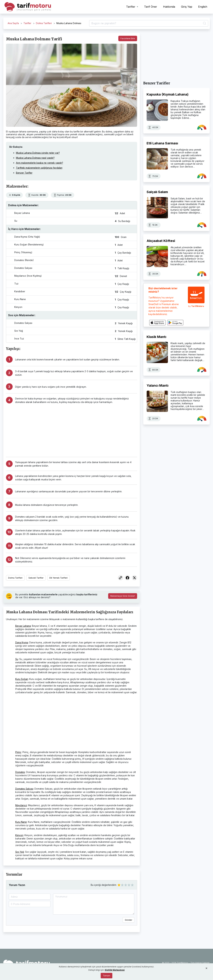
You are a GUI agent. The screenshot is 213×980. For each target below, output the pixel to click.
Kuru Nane (21, 822)
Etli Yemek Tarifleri (58, 578)
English (203, 7)
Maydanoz (21, 805)
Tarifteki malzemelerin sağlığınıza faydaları (39, 168)
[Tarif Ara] (149, 23)
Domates (20, 772)
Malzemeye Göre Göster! (123, 596)
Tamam (106, 976)
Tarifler (27, 23)
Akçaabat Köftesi (161, 241)
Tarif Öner (151, 7)
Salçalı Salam (157, 192)
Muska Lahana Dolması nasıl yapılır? (35, 158)
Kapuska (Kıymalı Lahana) (168, 94)
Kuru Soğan (22, 679)
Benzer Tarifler (24, 173)
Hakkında (169, 7)
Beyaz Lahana (23, 626)
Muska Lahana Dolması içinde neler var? (38, 153)
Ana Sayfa (13, 23)
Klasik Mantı (156, 337)
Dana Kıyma (22, 642)
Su (17, 659)
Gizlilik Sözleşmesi (115, 970)
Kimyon (19, 835)
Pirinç (18, 752)
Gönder (128, 920)
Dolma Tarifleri (44, 23)
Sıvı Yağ (20, 852)
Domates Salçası (24, 789)
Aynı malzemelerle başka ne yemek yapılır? (40, 163)
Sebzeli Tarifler (36, 578)
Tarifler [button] (131, 7)
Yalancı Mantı (158, 385)
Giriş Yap (187, 7)
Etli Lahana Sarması (162, 143)
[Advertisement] (76, 429)
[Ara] (204, 23)
